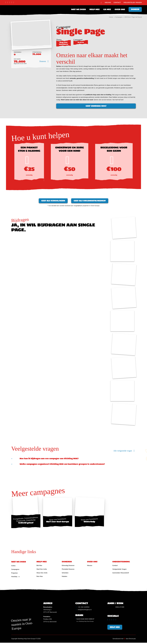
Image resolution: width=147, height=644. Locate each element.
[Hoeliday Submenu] (19, 578)
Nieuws (108, 3)
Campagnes (15, 570)
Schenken (65, 574)
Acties (13, 567)
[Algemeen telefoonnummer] (82, 608)
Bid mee (39, 566)
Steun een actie (42, 574)
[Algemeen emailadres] (83, 611)
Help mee (94, 10)
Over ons (119, 10)
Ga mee (107, 10)
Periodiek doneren (68, 570)
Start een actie (42, 570)
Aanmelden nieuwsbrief (121, 574)
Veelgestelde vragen (133, 3)
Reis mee (40, 577)
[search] (101, 3)
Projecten (14, 574)
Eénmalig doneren (68, 566)
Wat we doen (78, 10)
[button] (73, 459)
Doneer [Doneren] (135, 10)
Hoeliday (14, 578)
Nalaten (64, 577)
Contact (117, 3)
